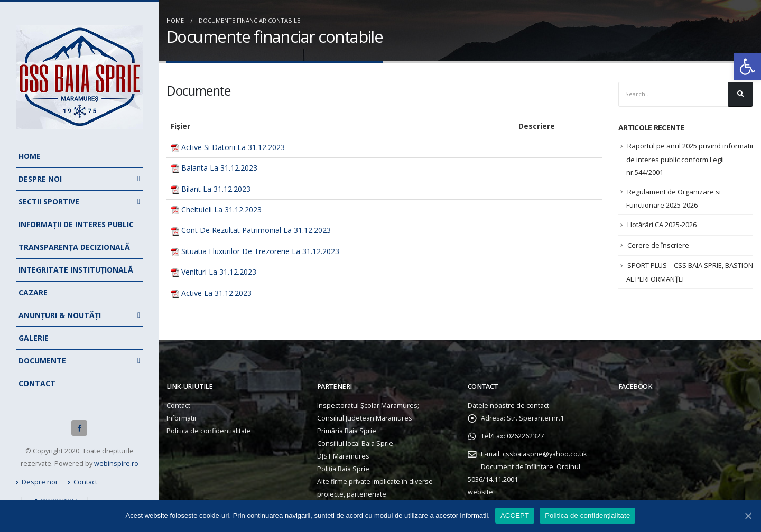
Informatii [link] (181, 418)
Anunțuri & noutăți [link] (60, 315)
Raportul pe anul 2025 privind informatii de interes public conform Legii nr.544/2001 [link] (690, 159)
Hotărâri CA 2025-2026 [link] (662, 225)
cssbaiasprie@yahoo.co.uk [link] (545, 454)
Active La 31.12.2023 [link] (216, 293)
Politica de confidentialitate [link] (209, 431)
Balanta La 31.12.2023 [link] (219, 168)
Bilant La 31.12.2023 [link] (216, 189)
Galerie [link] (34, 338)
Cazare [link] (33, 292)
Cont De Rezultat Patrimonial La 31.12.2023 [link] (256, 230)
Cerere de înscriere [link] (658, 245)
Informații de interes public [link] (76, 224)
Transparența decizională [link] (74, 247)
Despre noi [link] (40, 179)
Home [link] (30, 156)
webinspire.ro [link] (116, 464)
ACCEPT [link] (515, 515)
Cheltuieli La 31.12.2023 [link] (221, 209)
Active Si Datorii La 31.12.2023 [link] (233, 147)
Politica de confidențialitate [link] (587, 515)
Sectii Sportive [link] (49, 202)
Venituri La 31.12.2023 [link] (219, 272)
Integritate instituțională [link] (76, 270)
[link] (747, 67)
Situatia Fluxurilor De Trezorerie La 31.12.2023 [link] (260, 251)
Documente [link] (42, 361)
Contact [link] (37, 383)
